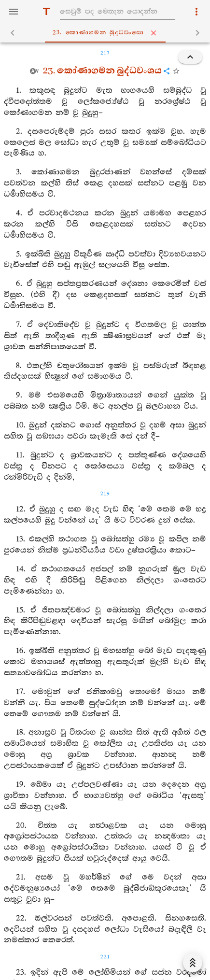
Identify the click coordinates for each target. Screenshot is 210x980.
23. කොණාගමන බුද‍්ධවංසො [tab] (107, 33)
